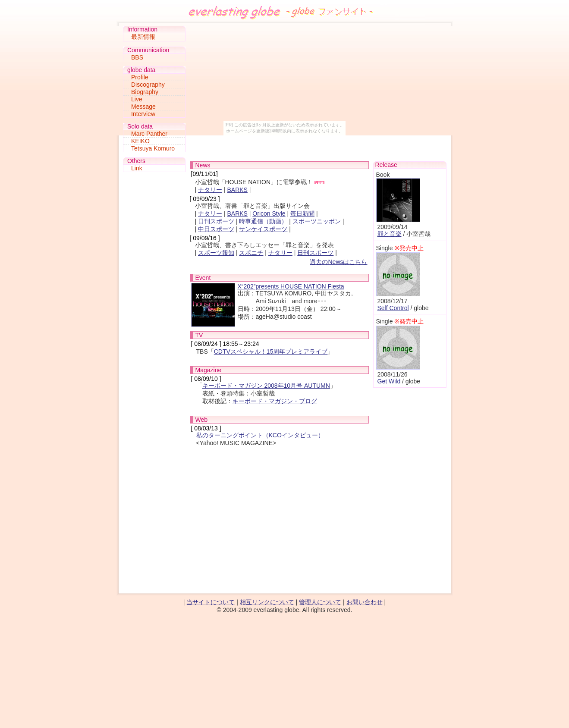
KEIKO (140, 141)
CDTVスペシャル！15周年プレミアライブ (271, 351)
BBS (137, 57)
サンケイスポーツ (263, 229)
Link (137, 168)
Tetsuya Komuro (153, 148)
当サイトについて (211, 602)
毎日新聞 (302, 213)
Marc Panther (149, 134)
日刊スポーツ (216, 221)
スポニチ (251, 253)
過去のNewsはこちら (338, 262)
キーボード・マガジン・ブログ (275, 401)
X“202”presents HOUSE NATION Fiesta (291, 286)
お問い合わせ (365, 602)
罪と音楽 (390, 234)
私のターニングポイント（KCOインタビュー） (260, 435)
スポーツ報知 (216, 253)
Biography (145, 92)
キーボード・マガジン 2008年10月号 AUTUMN (266, 386)
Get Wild (389, 381)
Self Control (393, 308)
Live (137, 99)
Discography (148, 85)
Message (143, 107)
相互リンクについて (267, 602)
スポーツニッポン (317, 221)
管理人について (320, 602)
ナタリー (210, 190)
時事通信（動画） (263, 221)
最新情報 (143, 37)
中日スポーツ (216, 229)
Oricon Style (269, 213)
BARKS (237, 190)
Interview (143, 114)
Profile (140, 77)
